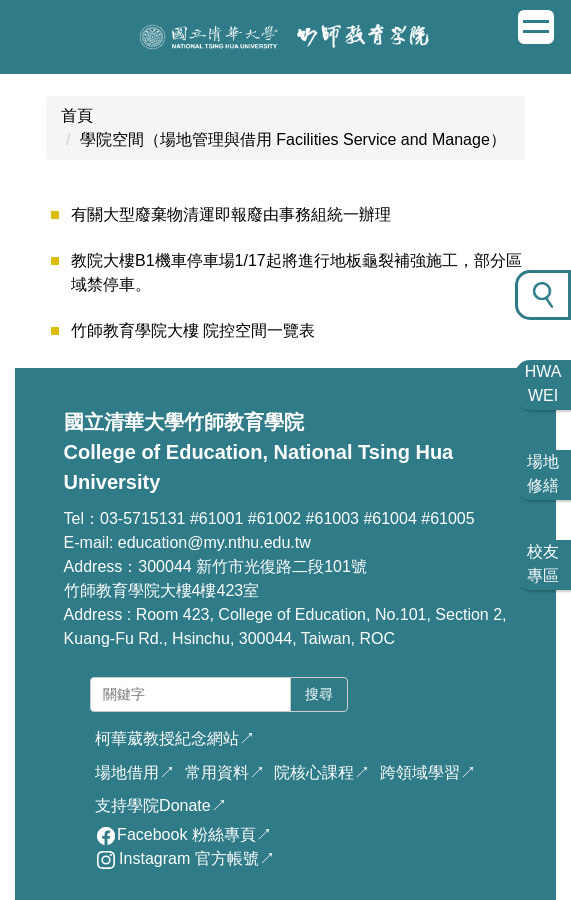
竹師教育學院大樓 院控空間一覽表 (193, 330)
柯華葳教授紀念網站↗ (175, 738)
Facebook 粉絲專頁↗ (184, 835)
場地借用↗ (135, 772)
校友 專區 (543, 563)
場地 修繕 (543, 473)
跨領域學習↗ (428, 772)
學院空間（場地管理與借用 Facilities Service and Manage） (293, 139)
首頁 (77, 115)
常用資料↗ (225, 772)
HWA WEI (543, 383)
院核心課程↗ (322, 772)
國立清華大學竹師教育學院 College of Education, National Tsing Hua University (259, 452)
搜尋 (319, 694)
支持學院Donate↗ (161, 805)
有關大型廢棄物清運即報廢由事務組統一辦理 (231, 214)
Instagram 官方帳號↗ (186, 859)
